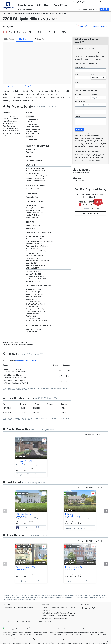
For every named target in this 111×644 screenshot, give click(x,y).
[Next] (106, 511)
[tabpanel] (37, 65)
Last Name (95, 94)
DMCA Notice (46, 618)
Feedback (45, 608)
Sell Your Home (44, 5)
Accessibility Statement (66, 616)
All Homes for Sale (9, 608)
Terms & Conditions (49, 616)
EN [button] (108, 2)
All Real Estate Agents (26, 608)
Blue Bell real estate (92, 597)
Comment (78, 116)
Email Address (80, 102)
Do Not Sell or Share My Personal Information (59, 613)
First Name (79, 94)
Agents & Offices (61, 5)
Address (80, 67)
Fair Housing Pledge (60, 618)
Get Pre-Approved (90, 213)
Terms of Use (85, 161)
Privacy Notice (96, 161)
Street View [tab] (40, 39)
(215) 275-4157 (40, 527)
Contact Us (55, 608)
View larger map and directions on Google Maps (18, 86)
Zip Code (80, 83)
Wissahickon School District (26, 361)
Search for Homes (26, 5)
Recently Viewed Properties (86, 9)
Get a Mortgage (25, 9)
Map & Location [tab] (24, 39)
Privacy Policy (46, 610)
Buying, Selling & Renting (81, 2)
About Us (95, 2)
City (76, 74)
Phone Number (80, 109)
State (93, 74)
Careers (102, 2)
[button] (104, 9)
